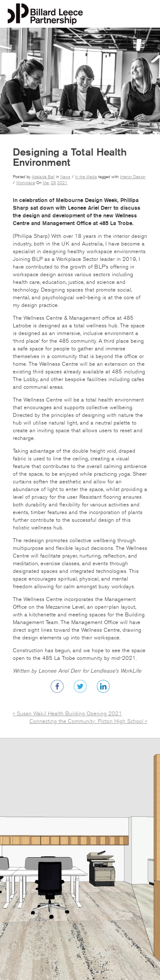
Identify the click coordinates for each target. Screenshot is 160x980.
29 (53, 183)
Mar (46, 183)
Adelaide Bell (43, 177)
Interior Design (133, 177)
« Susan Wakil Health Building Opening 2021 (67, 714)
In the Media (86, 177)
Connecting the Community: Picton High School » (88, 721)
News (65, 177)
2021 (62, 183)
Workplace (26, 183)
